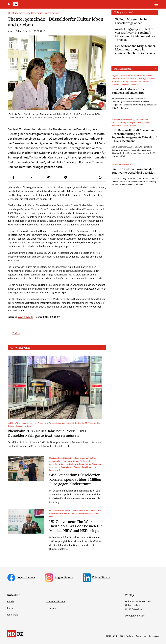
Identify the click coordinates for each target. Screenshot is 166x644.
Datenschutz (141, 636)
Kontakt (129, 636)
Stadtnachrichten (123, 69)
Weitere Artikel (23, 348)
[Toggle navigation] (156, 4)
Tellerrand (52, 608)
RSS (121, 636)
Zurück (16, 333)
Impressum (154, 636)
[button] (14, 177)
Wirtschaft (12, 615)
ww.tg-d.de (24, 317)
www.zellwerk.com (135, 616)
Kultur (10, 608)
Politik (11, 602)
